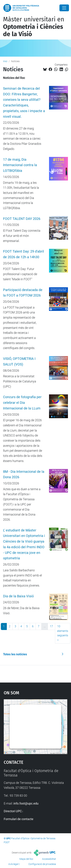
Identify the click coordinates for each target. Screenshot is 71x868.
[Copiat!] (66, 70)
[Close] (64, 8)
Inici (5, 61)
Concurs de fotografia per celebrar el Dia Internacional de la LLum (22, 403)
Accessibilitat (49, 859)
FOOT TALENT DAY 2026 (22, 219)
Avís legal (13, 864)
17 (51, 626)
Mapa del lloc (26, 859)
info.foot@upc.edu (26, 803)
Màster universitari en (34, 27)
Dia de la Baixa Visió (18, 596)
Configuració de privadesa (42, 864)
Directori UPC (13, 811)
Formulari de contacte (19, 819)
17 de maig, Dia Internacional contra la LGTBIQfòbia (20, 165)
